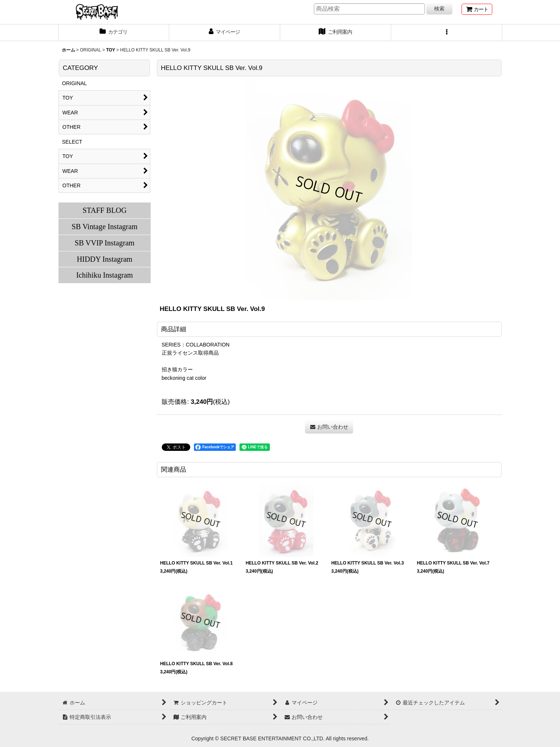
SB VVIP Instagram (105, 243)
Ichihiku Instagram (105, 275)
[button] (447, 33)
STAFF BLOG (105, 210)
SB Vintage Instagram (105, 227)
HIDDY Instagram (104, 259)
